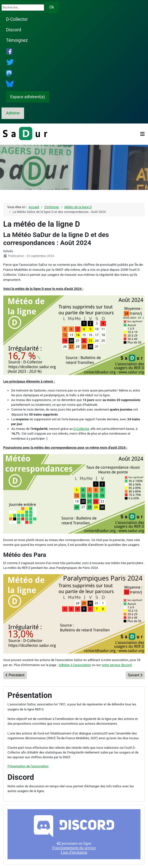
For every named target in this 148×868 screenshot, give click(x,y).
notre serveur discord (117, 665)
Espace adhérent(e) (28, 97)
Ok (52, 7)
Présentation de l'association (28, 766)
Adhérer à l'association (75, 665)
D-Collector (17, 19)
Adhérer (13, 113)
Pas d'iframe (74, 834)
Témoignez (17, 40)
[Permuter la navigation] (142, 134)
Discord (14, 30)
